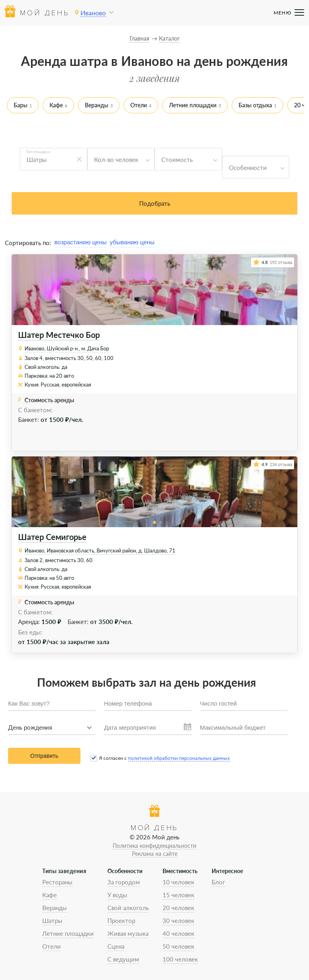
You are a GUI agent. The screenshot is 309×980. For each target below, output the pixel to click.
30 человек (178, 921)
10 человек (178, 882)
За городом (124, 882)
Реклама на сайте (155, 854)
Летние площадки (193, 105)
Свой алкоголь (128, 908)
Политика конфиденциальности (154, 846)
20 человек (178, 908)
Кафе (56, 105)
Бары (21, 105)
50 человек (178, 946)
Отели (139, 105)
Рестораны (57, 882)
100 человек (180, 959)
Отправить (44, 756)
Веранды (97, 105)
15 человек (178, 895)
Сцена (116, 946)
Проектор (121, 921)
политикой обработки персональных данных (179, 758)
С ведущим (123, 959)
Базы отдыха (255, 105)
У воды (117, 895)
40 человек (178, 933)
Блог (218, 882)
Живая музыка (128, 933)
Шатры (52, 921)
